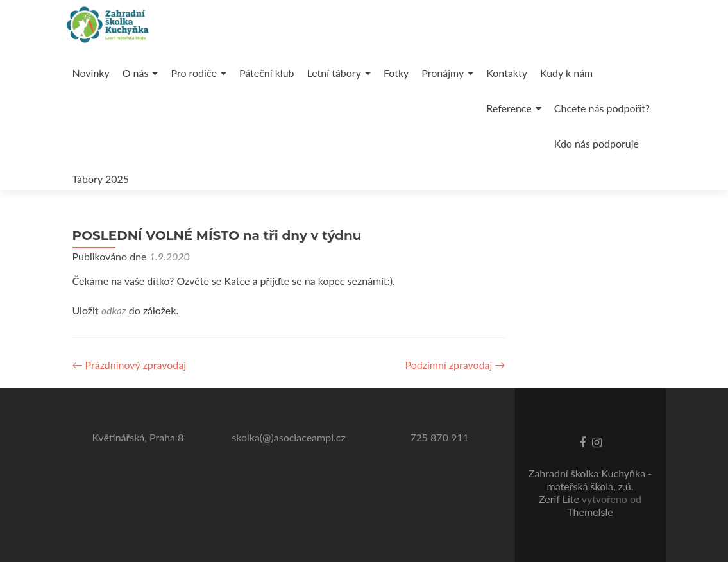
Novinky (91, 73)
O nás (136, 73)
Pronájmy (443, 73)
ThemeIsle (590, 512)
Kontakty (507, 73)
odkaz (114, 310)
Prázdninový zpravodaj (130, 365)
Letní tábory (334, 73)
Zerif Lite (560, 499)
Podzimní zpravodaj (455, 365)
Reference (509, 108)
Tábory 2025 (101, 179)
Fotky (396, 73)
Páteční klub (267, 73)
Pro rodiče (193, 73)
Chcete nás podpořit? (602, 108)
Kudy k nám (566, 73)
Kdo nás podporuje (597, 143)
